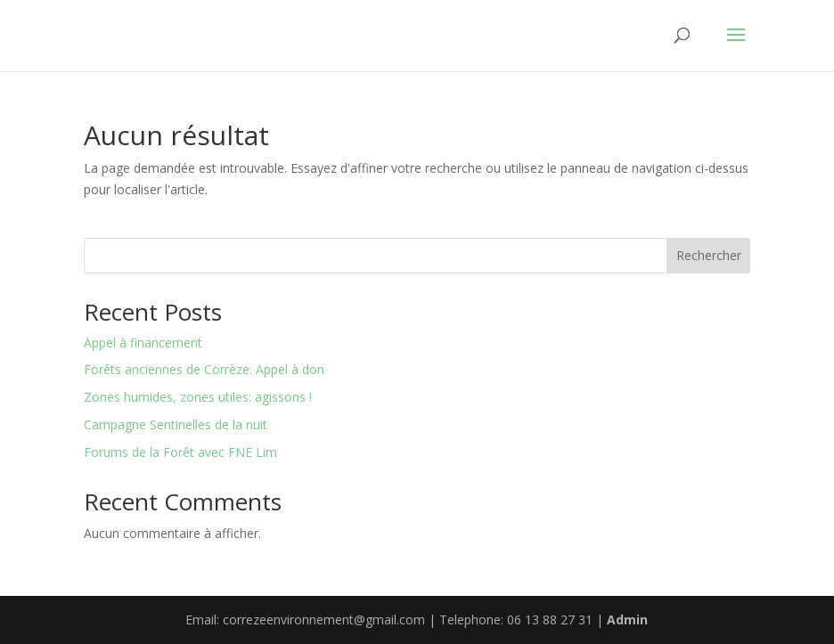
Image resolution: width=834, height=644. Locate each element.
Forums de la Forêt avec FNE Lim (180, 452)
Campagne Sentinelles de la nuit (176, 424)
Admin (627, 620)
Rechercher (709, 255)
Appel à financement (143, 342)
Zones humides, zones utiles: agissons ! (198, 397)
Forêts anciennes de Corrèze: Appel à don (204, 369)
